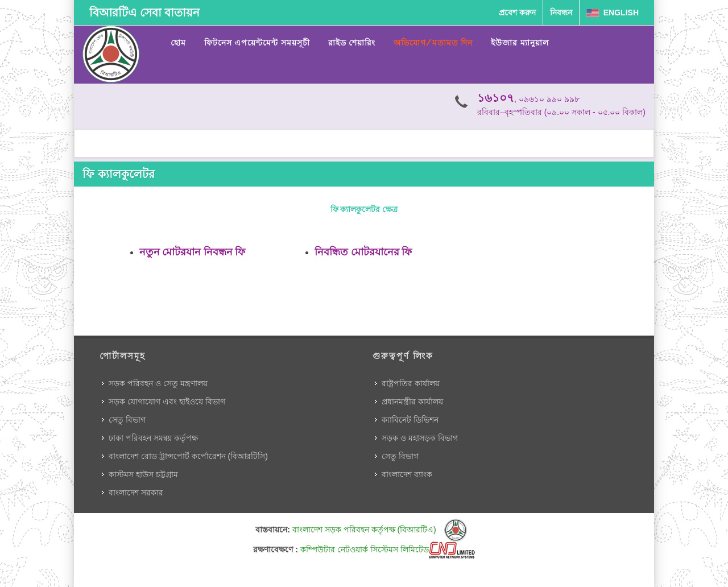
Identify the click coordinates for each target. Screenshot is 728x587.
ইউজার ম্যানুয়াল (520, 43)
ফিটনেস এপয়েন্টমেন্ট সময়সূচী (257, 43)
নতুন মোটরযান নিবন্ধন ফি (192, 252)
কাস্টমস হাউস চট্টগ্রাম (143, 474)
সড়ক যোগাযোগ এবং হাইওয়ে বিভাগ (167, 402)
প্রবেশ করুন (517, 13)
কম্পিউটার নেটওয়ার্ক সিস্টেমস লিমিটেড (388, 549)
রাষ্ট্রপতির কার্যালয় (411, 383)
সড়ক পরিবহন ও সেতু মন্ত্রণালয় (158, 383)
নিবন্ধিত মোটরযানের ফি (363, 252)
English (613, 13)
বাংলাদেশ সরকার (136, 493)
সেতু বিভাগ (127, 420)
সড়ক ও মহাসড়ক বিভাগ (420, 438)
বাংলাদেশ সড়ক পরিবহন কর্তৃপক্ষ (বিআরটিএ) (380, 530)
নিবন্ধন (561, 13)
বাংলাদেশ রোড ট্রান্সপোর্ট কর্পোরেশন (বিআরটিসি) (188, 456)
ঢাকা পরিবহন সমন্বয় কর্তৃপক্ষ (153, 438)
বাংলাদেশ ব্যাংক (407, 474)
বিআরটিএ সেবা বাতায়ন (144, 13)
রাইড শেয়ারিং (352, 43)
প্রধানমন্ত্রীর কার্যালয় (412, 402)
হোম (178, 43)
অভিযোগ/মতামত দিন (433, 43)
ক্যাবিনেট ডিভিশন (410, 420)
